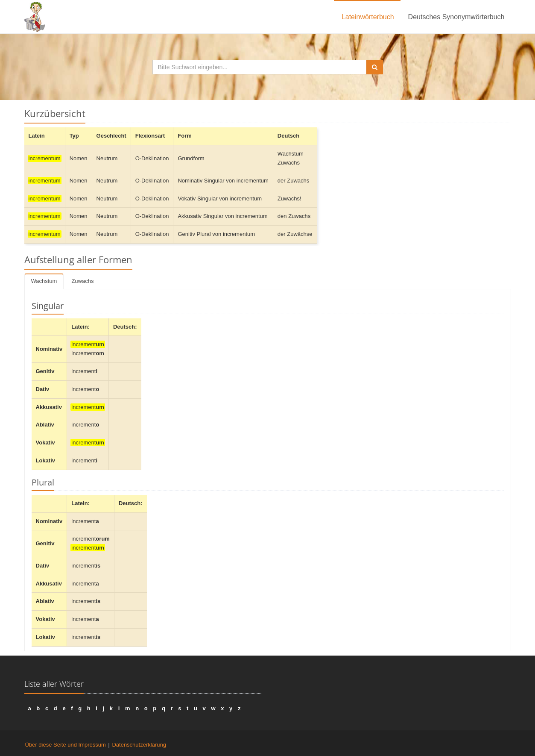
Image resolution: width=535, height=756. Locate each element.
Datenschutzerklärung (139, 745)
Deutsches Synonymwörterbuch (456, 17)
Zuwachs (82, 281)
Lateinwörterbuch (368, 17)
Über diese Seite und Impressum (66, 745)
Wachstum (44, 281)
